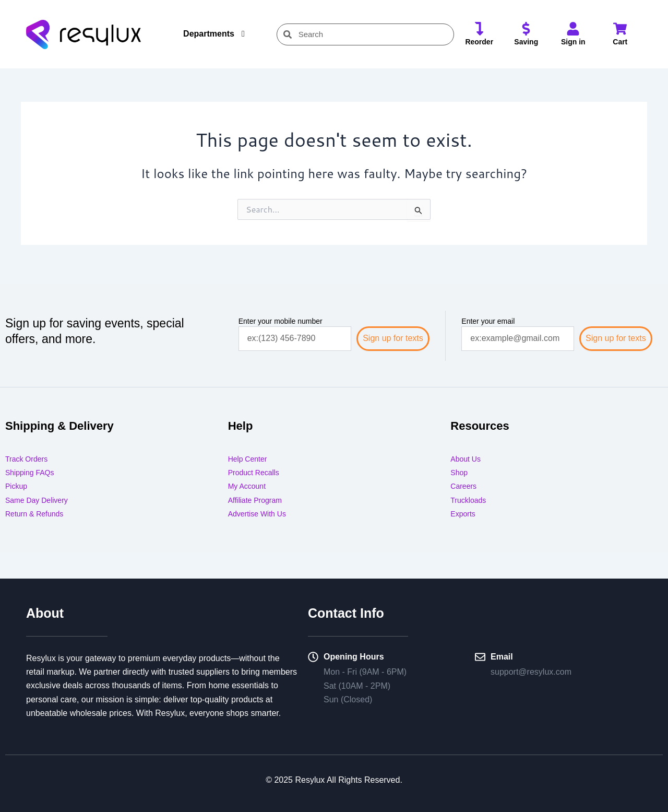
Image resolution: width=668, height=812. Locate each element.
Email (502, 657)
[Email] (480, 657)
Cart (620, 42)
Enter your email (488, 321)
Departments (209, 34)
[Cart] (620, 30)
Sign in (573, 42)
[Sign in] (573, 30)
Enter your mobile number (281, 321)
